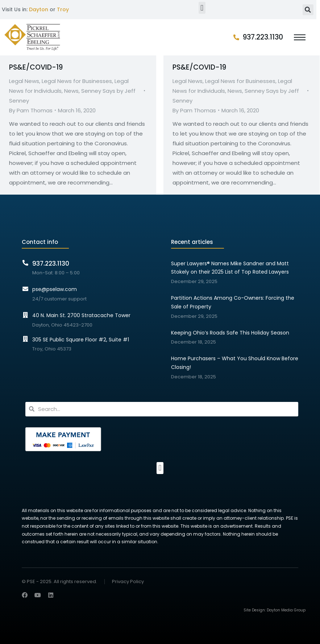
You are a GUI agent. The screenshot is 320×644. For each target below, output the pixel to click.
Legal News (24, 81)
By (31, 110)
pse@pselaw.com (55, 289)
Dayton (39, 9)
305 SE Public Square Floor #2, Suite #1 (81, 340)
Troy (63, 9)
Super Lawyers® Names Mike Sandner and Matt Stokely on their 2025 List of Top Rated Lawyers (230, 268)
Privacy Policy (128, 582)
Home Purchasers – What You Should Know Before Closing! (235, 363)
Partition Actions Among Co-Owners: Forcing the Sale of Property (233, 302)
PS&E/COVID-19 (36, 67)
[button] (202, 8)
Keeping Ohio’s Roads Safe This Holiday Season (230, 333)
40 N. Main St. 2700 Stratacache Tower (81, 315)
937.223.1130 (263, 37)
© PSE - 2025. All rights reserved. (59, 581)
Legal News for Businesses (77, 81)
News (71, 91)
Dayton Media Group (286, 610)
